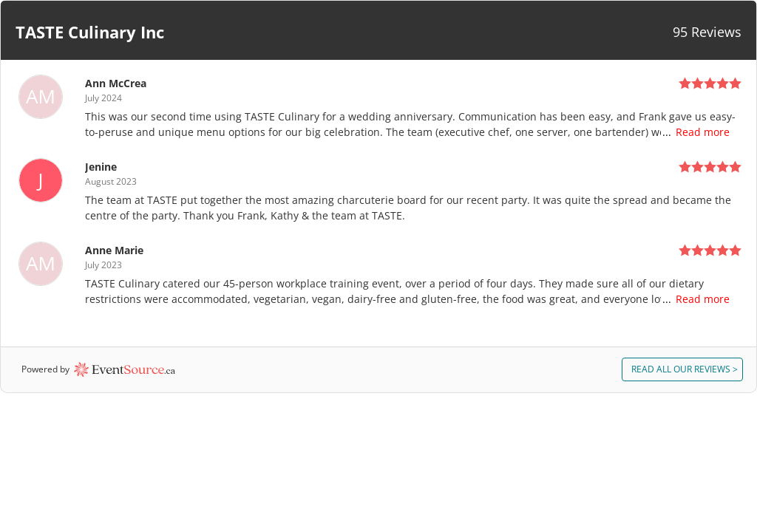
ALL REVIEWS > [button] (685, 369)
